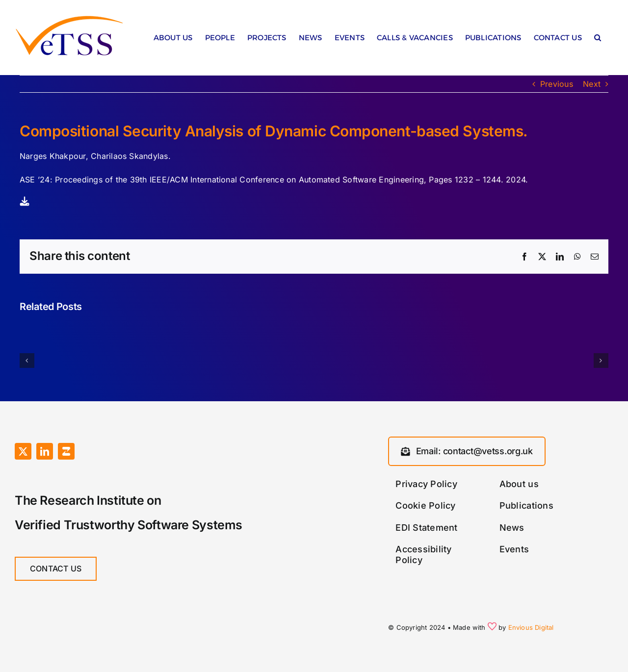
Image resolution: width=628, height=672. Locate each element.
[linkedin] (45, 451)
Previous (557, 84)
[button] (598, 40)
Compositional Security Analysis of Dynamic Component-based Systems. (274, 131)
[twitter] (23, 451)
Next (592, 84)
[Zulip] (66, 451)
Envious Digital (531, 627)
